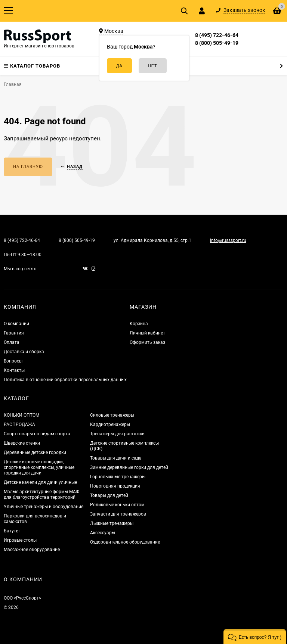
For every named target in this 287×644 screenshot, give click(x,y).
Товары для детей (109, 495)
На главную (28, 167)
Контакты (14, 370)
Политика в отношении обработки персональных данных (65, 380)
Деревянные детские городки (35, 452)
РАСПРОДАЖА (19, 424)
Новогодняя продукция (115, 486)
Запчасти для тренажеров (118, 514)
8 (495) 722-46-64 (217, 35)
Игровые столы (20, 540)
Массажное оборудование (32, 550)
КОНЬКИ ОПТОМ (21, 415)
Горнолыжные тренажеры (118, 477)
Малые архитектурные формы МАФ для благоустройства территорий (41, 494)
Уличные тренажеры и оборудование (44, 507)
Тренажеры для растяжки (117, 434)
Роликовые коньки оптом (117, 505)
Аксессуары (103, 533)
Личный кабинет (147, 333)
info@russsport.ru (228, 240)
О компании (16, 324)
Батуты (12, 531)
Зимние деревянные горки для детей (129, 467)
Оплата (12, 342)
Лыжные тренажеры (112, 523)
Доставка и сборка (24, 352)
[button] (255, 637)
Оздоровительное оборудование (125, 542)
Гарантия (14, 333)
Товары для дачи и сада (116, 458)
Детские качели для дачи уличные (40, 482)
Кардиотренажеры (110, 424)
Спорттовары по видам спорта (37, 434)
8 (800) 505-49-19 (217, 43)
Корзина (139, 324)
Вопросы (13, 361)
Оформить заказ (147, 342)
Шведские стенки (22, 443)
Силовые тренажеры (112, 415)
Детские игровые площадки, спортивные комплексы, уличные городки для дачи (39, 467)
